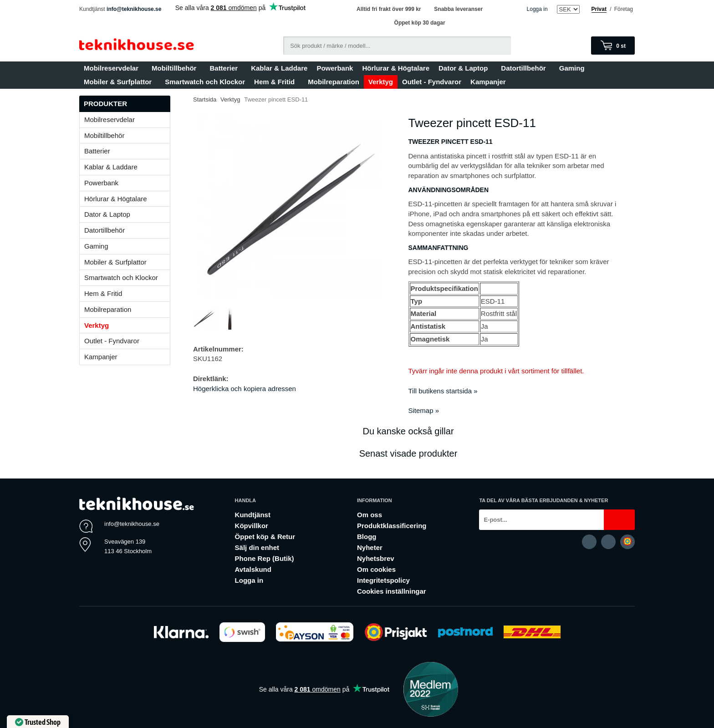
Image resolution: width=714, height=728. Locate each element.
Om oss (370, 515)
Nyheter (370, 547)
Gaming (574, 68)
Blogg (367, 537)
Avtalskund (253, 569)
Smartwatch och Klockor (205, 82)
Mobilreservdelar (113, 68)
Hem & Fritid (276, 82)
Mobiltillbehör (176, 68)
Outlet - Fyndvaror (432, 82)
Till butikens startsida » (443, 391)
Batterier (226, 68)
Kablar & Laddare (279, 68)
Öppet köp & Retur (265, 537)
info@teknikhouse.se (134, 9)
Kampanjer (488, 82)
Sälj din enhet (257, 547)
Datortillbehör (525, 68)
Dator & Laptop (465, 68)
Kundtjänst (253, 515)
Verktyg (381, 82)
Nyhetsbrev (376, 558)
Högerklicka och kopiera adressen (245, 389)
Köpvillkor (252, 526)
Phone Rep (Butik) (265, 558)
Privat (599, 9)
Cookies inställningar (392, 591)
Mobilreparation (334, 82)
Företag (624, 9)
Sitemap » (424, 410)
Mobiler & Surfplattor (120, 82)
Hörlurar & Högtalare (396, 68)
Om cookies (376, 569)
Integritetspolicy (383, 580)
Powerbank (335, 68)
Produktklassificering (392, 526)
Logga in (537, 9)
